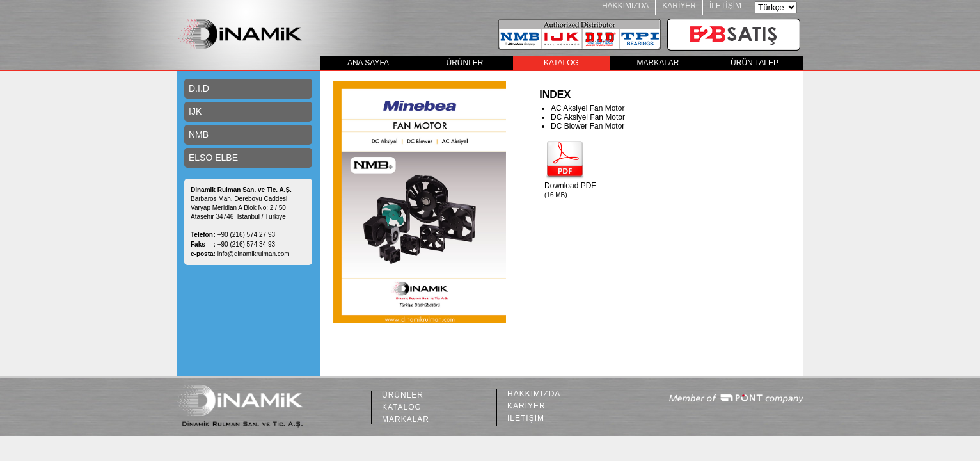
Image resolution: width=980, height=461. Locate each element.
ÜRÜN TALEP (755, 63)
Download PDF (570, 186)
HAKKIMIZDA (625, 6)
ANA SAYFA (368, 63)
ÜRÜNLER (464, 63)
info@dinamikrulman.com (254, 254)
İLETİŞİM (725, 6)
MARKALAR (658, 63)
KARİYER (679, 6)
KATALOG (561, 63)
